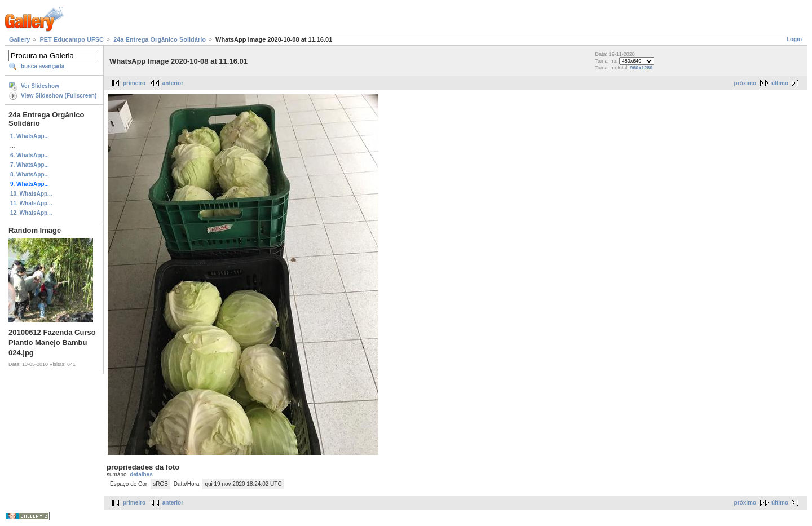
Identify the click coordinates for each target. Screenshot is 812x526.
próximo (745, 83)
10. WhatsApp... (31, 194)
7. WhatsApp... (30, 165)
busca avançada (43, 66)
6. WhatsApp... (30, 155)
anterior (173, 83)
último (780, 83)
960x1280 (641, 68)
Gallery (19, 39)
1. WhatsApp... (30, 136)
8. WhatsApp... (30, 174)
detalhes (141, 474)
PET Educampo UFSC (72, 39)
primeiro (134, 83)
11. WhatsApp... (31, 203)
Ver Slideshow (40, 86)
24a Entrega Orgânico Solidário (160, 39)
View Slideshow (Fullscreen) (59, 96)
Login (794, 39)
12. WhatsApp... (31, 213)
